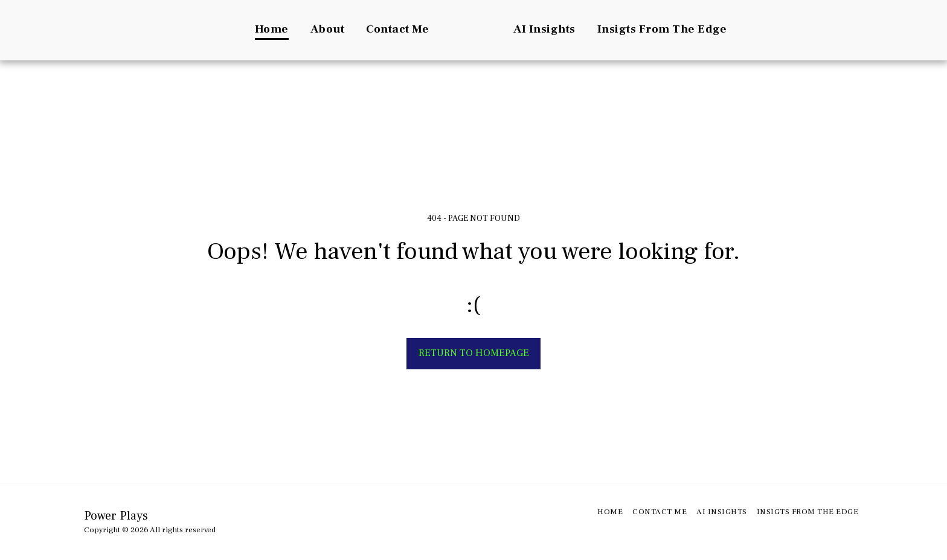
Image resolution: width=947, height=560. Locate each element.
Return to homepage (474, 353)
